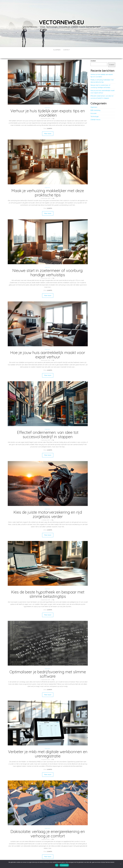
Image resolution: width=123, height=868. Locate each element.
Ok (57, 865)
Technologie (95, 111)
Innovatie (94, 108)
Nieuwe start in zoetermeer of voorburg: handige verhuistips (48, 267)
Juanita (49, 123)
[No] (121, 864)
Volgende (53, 858)
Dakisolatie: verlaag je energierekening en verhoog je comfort (48, 828)
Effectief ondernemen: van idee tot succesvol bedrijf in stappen (48, 429)
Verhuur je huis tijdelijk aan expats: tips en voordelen (48, 107)
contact (66, 50)
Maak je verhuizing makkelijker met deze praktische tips (48, 187)
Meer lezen (48, 128)
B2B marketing (95, 105)
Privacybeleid (64, 865)
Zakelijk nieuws (96, 114)
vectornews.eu (61, 22)
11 (47, 858)
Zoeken (93, 55)
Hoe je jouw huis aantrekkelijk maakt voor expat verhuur (48, 349)
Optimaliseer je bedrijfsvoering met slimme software (48, 668)
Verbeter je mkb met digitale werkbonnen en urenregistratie (48, 748)
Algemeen (57, 50)
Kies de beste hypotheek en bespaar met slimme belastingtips (48, 589)
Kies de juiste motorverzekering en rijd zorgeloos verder (48, 509)
